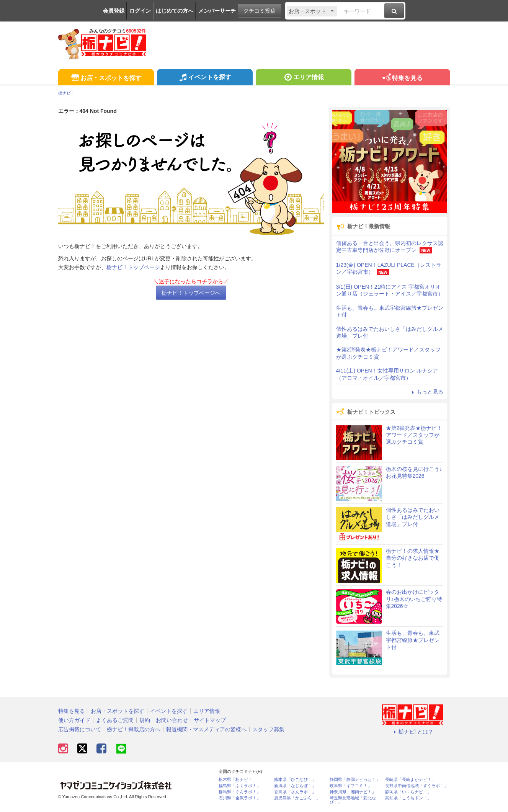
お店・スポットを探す (106, 78)
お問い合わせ (172, 720)
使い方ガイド (74, 720)
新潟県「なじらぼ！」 (295, 786)
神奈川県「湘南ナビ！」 (353, 792)
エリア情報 (303, 78)
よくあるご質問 (115, 720)
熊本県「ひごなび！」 (295, 780)
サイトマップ (210, 720)
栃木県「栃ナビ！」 (238, 780)
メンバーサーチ (217, 11)
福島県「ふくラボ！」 (240, 786)
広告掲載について (80, 729)
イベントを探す (205, 78)
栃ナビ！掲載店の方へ (134, 729)
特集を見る (402, 78)
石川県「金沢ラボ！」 (240, 798)
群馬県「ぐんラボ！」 (240, 792)
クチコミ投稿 (260, 11)
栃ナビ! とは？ (413, 732)
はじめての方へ (175, 11)
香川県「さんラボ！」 (295, 792)
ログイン (140, 11)
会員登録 (114, 11)
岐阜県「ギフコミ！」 (351, 786)
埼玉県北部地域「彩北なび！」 (353, 800)
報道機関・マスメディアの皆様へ (206, 729)
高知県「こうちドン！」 (408, 798)
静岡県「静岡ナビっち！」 (355, 780)
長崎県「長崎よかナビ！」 (410, 780)
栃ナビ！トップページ (133, 267)
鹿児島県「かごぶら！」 (297, 798)
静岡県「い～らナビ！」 (408, 792)
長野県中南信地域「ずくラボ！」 (417, 786)
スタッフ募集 (268, 729)
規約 (145, 720)
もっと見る (426, 392)
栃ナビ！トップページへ (191, 293)
